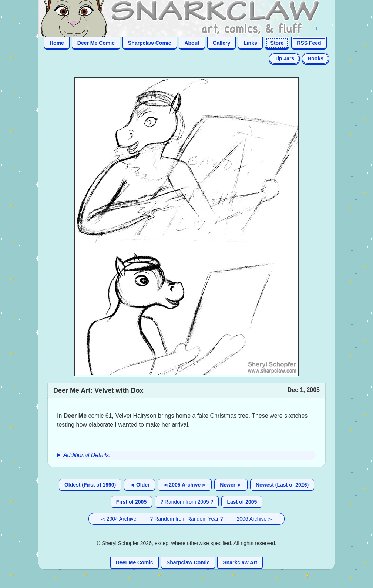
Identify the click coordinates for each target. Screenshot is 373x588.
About (192, 43)
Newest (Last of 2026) (282, 485)
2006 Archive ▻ (254, 519)
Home (57, 43)
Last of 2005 (242, 502)
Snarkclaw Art (240, 562)
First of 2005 (131, 502)
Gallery (221, 43)
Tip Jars (284, 58)
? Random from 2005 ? (187, 502)
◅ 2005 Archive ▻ (185, 485)
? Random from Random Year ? (187, 519)
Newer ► (231, 485)
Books (315, 58)
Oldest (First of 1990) (90, 485)
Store (277, 43)
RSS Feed (309, 43)
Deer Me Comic (96, 43)
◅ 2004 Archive (119, 519)
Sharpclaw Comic (150, 43)
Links (250, 43)
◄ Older (140, 485)
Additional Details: (87, 455)
